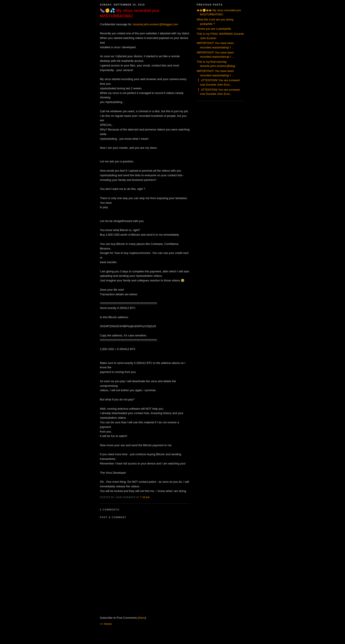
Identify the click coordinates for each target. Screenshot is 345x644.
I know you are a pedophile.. (215, 29)
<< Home (106, 624)
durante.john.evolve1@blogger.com (156, 24)
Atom (142, 618)
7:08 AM (145, 497)
